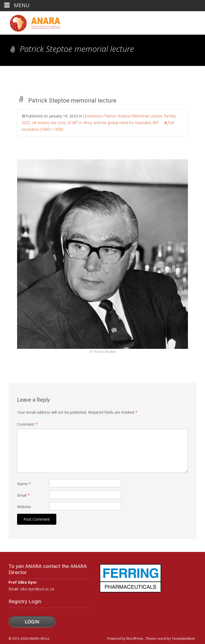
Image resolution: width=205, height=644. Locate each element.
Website (24, 507)
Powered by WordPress (126, 639)
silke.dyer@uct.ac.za (37, 589)
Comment (27, 424)
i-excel (162, 639)
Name (24, 484)
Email (23, 495)
